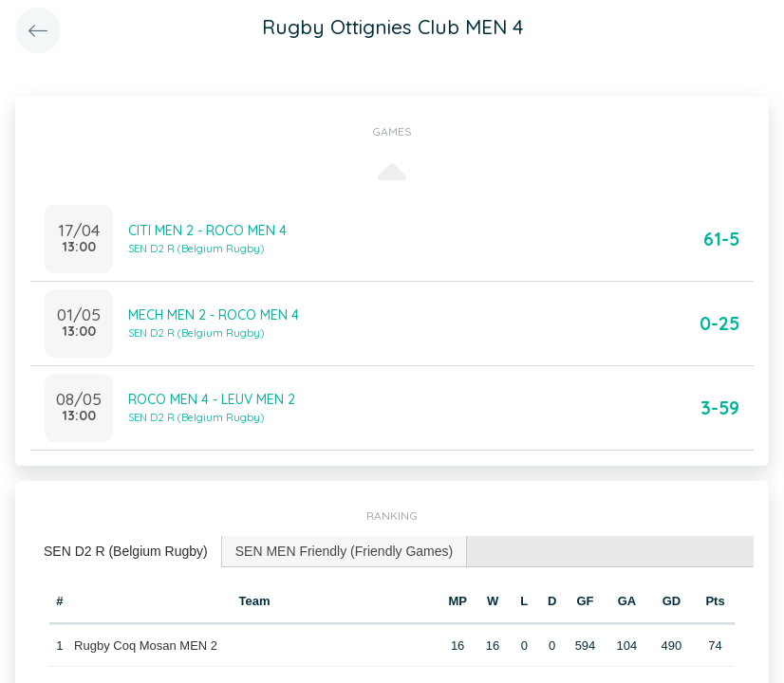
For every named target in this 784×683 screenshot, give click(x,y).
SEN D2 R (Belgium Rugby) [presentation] (126, 551)
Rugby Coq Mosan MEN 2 (146, 646)
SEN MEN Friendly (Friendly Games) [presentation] (345, 551)
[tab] (126, 552)
